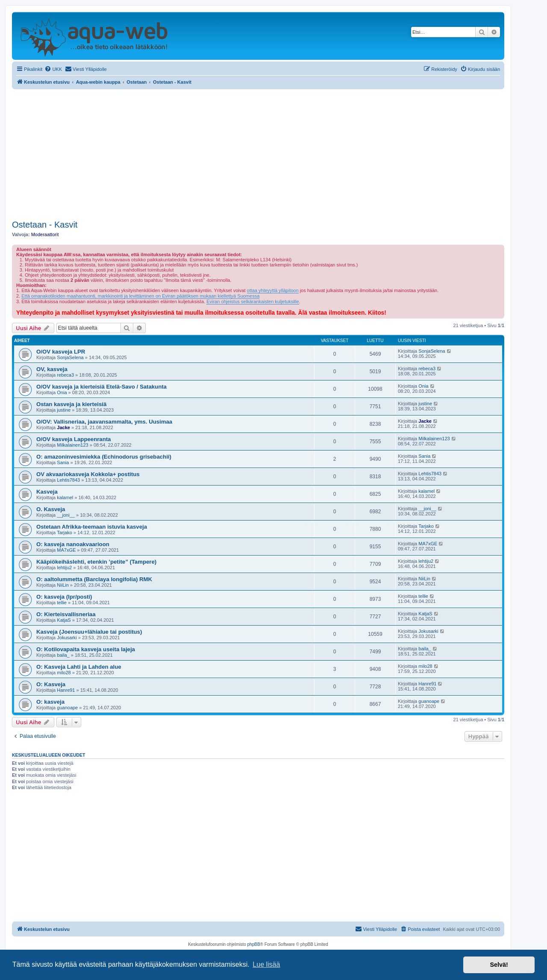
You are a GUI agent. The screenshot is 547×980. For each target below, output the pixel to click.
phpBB (254, 944)
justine (64, 410)
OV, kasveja (52, 369)
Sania (63, 462)
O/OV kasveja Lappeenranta (74, 439)
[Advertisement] (258, 153)
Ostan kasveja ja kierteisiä (71, 404)
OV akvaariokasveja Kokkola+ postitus (88, 474)
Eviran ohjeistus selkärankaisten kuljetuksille (253, 301)
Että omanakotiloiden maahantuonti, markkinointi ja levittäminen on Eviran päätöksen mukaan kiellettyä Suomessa (140, 296)
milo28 (64, 673)
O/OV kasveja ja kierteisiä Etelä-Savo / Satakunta (101, 387)
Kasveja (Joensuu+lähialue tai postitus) (89, 632)
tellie (62, 603)
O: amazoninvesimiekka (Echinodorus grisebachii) (104, 457)
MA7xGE (66, 550)
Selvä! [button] (499, 965)
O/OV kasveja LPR (61, 352)
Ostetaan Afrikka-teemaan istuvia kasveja (92, 527)
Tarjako (64, 532)
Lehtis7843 (68, 480)
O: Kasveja (51, 684)
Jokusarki (67, 638)
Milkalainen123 (72, 445)
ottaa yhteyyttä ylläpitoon (273, 290)
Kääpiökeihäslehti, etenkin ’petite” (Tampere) (96, 562)
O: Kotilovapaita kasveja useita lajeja (86, 649)
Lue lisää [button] (266, 964)
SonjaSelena (70, 357)
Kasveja (47, 492)
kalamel (65, 497)
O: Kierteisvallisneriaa (66, 614)
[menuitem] (53, 69)
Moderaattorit (45, 234)
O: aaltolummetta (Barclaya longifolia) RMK (94, 579)
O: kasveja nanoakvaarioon (73, 544)
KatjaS (64, 620)
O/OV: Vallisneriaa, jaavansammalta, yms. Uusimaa (104, 422)
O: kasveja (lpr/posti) (64, 597)
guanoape (67, 708)
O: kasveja (50, 702)
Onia (62, 392)
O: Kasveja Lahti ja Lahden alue (79, 667)
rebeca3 (65, 375)
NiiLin (63, 585)
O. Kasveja (51, 509)
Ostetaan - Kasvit (45, 225)
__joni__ (66, 515)
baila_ (63, 655)
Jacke (63, 427)
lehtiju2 (64, 568)
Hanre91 (66, 690)
